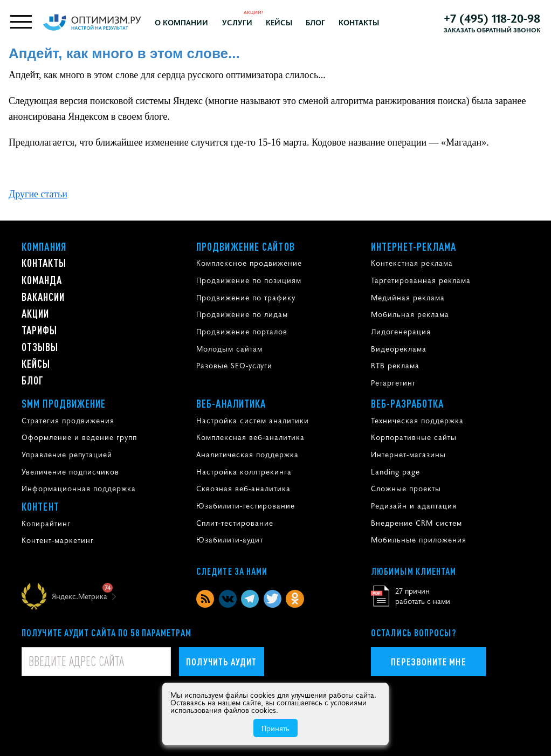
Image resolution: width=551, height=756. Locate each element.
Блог (315, 22)
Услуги (237, 22)
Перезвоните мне (428, 661)
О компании (181, 22)
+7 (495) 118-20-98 (492, 18)
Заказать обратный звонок (492, 30)
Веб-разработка (407, 403)
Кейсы (279, 22)
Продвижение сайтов (246, 246)
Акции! (253, 12)
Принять (275, 728)
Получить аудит (221, 661)
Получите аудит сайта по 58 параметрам (106, 633)
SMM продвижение (64, 403)
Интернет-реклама (414, 246)
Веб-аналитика (231, 403)
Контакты (359, 22)
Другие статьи (38, 194)
